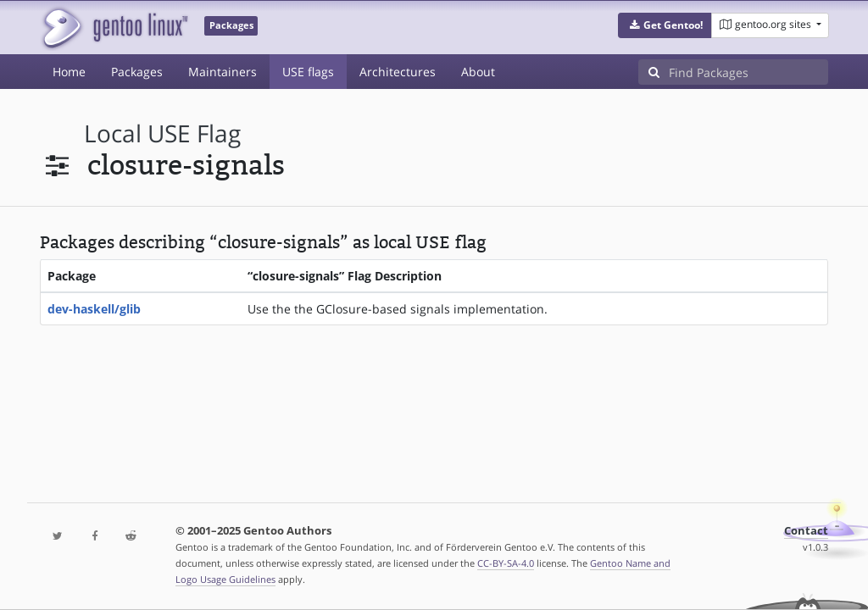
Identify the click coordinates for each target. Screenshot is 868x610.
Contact (806, 531)
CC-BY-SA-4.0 (506, 563)
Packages (137, 72)
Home (69, 72)
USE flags (308, 72)
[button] (665, 25)
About (478, 72)
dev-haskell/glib (94, 309)
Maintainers (223, 72)
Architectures (398, 72)
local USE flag (162, 133)
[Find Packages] (748, 72)
